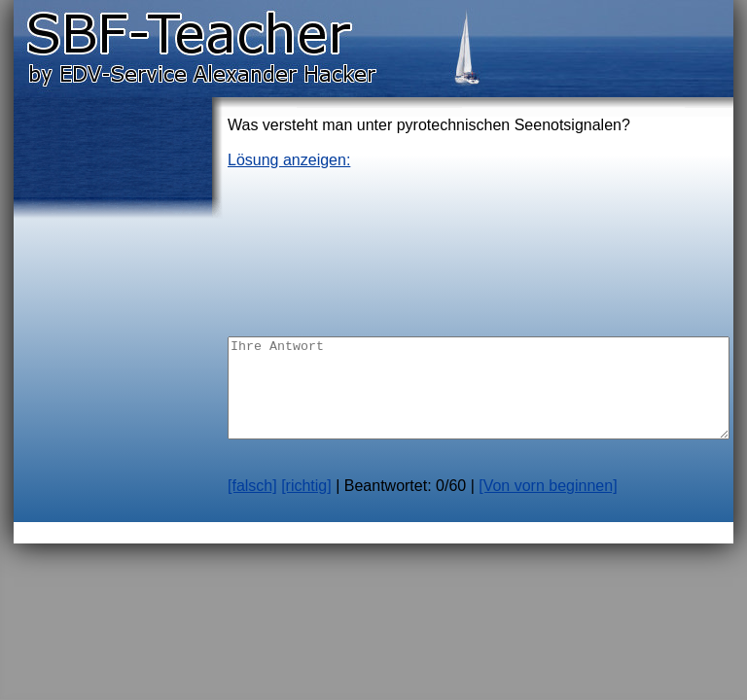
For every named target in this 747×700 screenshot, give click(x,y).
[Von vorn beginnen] (548, 486)
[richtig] (306, 486)
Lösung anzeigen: (289, 160)
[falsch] (252, 486)
